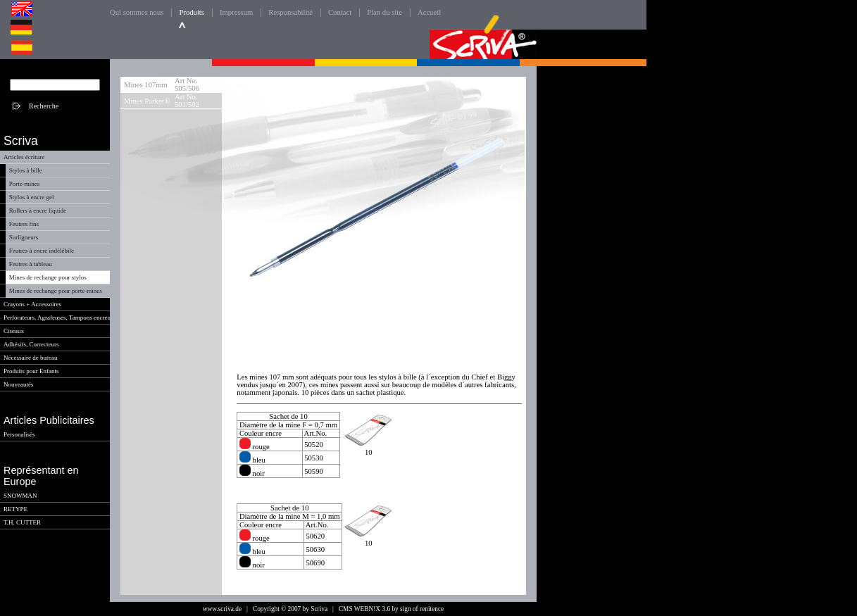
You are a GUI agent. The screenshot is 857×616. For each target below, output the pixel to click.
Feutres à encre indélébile (42, 251)
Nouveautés (19, 384)
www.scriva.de (222, 609)
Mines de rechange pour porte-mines (56, 291)
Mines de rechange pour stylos (48, 277)
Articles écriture (24, 157)
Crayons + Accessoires (32, 304)
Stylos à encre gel (32, 197)
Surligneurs (24, 237)
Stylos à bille (26, 170)
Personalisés (19, 434)
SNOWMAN (20, 496)
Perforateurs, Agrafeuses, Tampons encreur (58, 318)
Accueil (429, 12)
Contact (340, 12)
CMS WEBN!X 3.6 (364, 609)
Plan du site (384, 12)
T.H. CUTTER (22, 522)
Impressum (236, 12)
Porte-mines (25, 184)
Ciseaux (14, 331)
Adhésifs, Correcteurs (31, 344)
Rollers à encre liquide (38, 210)
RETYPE (15, 509)
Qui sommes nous (137, 12)
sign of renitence (422, 609)
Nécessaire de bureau (30, 358)
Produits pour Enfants (31, 371)
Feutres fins (24, 224)
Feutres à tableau (31, 264)
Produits (192, 12)
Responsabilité (290, 12)
